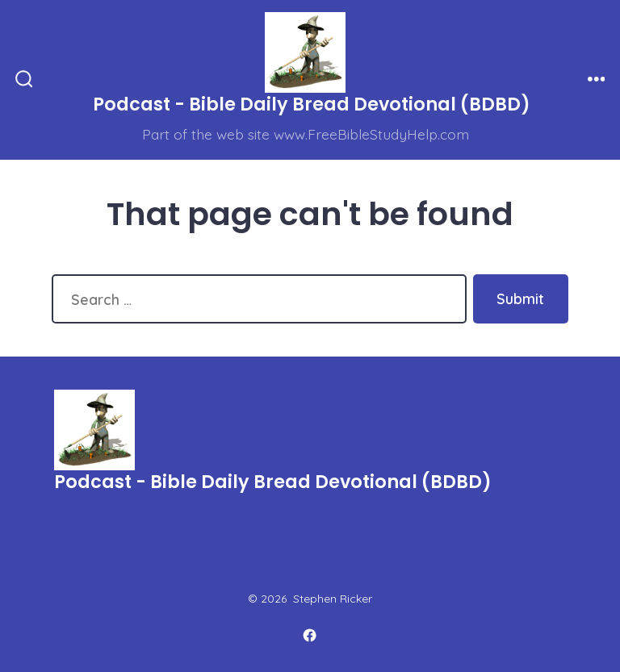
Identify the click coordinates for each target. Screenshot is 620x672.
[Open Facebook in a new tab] (310, 636)
